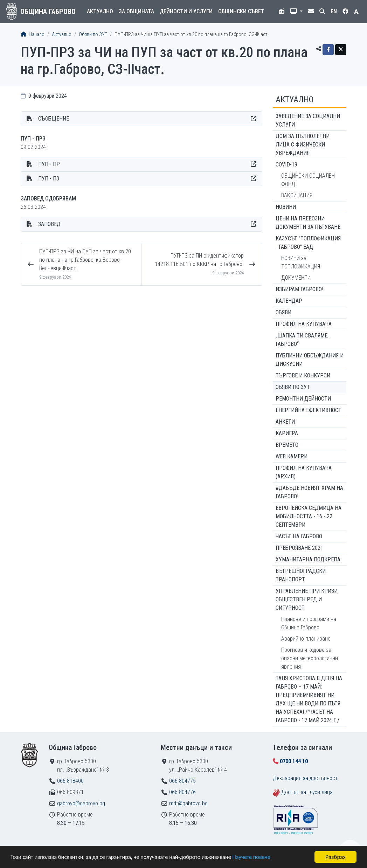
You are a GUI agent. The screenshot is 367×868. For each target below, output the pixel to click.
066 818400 (70, 781)
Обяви (283, 312)
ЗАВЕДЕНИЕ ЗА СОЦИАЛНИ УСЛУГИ (308, 120)
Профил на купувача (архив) (304, 472)
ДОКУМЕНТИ (296, 278)
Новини (286, 207)
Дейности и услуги (186, 11)
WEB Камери (292, 456)
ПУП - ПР (49, 164)
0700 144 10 (294, 761)
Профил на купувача (304, 324)
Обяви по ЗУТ (93, 35)
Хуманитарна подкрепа (308, 559)
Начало (33, 35)
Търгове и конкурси (303, 375)
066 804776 (182, 792)
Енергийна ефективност (309, 410)
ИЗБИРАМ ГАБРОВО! (299, 289)
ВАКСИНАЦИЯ (297, 195)
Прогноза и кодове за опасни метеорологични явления (310, 658)
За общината (136, 11)
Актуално (100, 11)
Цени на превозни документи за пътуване (308, 223)
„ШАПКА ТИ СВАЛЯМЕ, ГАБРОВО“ (302, 340)
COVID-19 (286, 165)
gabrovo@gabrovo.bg (81, 803)
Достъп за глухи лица (307, 792)
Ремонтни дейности (303, 399)
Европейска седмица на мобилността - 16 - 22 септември (309, 516)
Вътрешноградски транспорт (301, 575)
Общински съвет (241, 11)
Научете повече (260, 858)
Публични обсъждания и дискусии (310, 360)
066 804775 (182, 781)
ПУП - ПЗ (49, 179)
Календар (289, 301)
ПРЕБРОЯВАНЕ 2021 (299, 548)
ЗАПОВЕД (49, 224)
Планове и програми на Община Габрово (309, 623)
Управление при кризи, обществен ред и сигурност (307, 599)
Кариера (287, 433)
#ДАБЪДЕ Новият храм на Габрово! (309, 492)
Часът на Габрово (299, 536)
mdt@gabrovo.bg (188, 803)
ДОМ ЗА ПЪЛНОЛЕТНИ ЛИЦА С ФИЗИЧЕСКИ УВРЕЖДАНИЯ (303, 145)
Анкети (285, 422)
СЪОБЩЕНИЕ (54, 119)
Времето (287, 445)
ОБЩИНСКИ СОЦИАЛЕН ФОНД (308, 180)
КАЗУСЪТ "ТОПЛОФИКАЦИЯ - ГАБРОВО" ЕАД (308, 243)
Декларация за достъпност (305, 778)
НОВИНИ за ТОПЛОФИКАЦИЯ (301, 262)
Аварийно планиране (306, 639)
